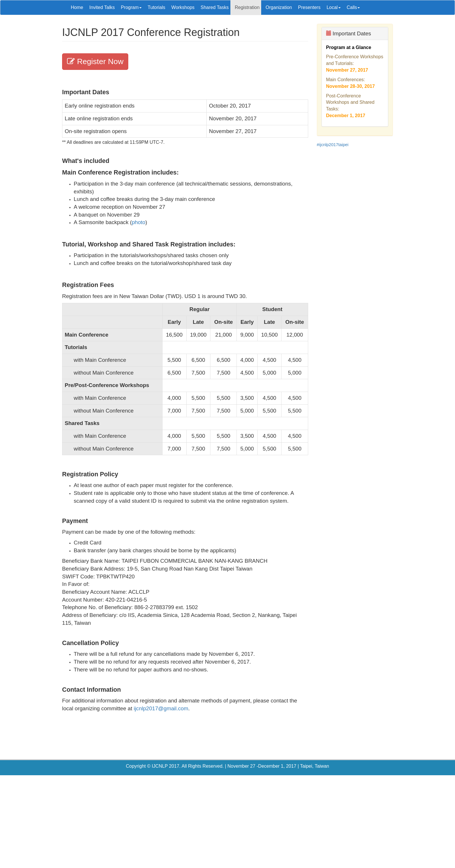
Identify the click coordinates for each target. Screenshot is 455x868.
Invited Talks (102, 7)
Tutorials (157, 7)
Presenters (309, 7)
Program (131, 7)
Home (77, 7)
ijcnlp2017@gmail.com (161, 708)
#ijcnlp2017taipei (333, 145)
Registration (247, 7)
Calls (353, 7)
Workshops (183, 7)
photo (139, 222)
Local (333, 7)
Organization (279, 7)
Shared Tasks (215, 7)
